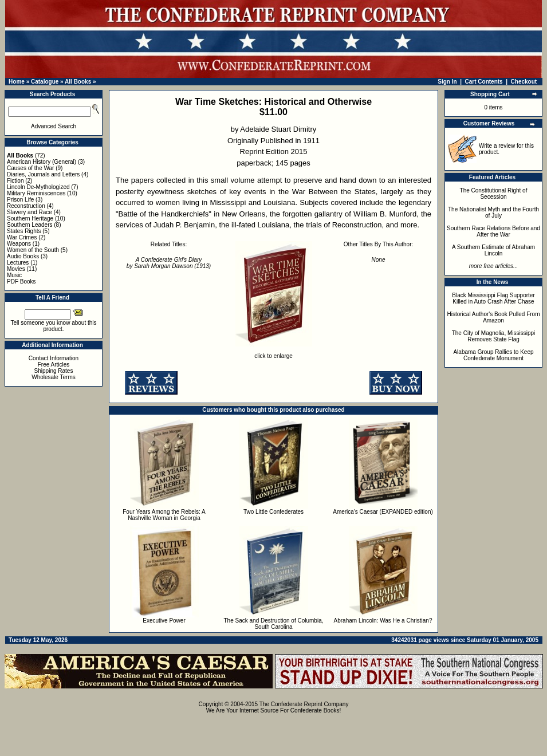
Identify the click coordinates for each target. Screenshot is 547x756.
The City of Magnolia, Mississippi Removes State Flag (494, 336)
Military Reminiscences (36, 193)
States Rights (24, 231)
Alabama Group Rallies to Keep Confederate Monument (493, 355)
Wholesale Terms (54, 377)
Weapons (19, 244)
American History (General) (42, 162)
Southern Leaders (30, 225)
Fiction (15, 181)
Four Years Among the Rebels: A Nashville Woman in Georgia (164, 515)
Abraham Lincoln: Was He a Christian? (383, 621)
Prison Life (20, 200)
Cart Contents (484, 82)
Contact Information (54, 358)
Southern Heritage (30, 218)
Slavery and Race (29, 212)
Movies (16, 269)
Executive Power (164, 621)
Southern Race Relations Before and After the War (493, 231)
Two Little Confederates (273, 512)
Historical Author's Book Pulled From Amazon (494, 317)
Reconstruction (26, 206)
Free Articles (54, 365)
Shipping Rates (54, 371)
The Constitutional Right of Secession (494, 194)
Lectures (18, 263)
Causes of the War (30, 168)
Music (14, 275)
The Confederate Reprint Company (304, 704)
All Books (78, 82)
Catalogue (45, 82)
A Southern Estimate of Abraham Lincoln (493, 250)
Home (17, 82)
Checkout (524, 82)
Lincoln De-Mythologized (38, 187)
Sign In (447, 82)
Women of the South (33, 250)
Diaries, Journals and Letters (43, 174)
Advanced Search (54, 126)
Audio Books (23, 256)
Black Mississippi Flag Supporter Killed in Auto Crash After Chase (493, 298)
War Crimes (22, 237)
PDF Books (21, 281)
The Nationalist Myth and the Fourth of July (493, 212)
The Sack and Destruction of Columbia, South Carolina (274, 624)
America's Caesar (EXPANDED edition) (383, 512)
